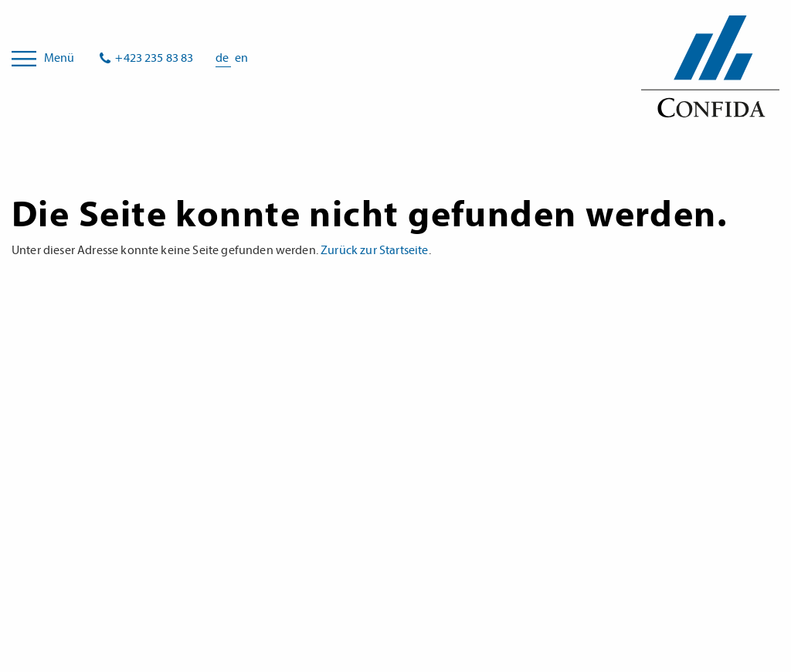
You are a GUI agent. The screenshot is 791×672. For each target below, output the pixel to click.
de (223, 58)
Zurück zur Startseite (374, 250)
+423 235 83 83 (154, 58)
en (241, 58)
